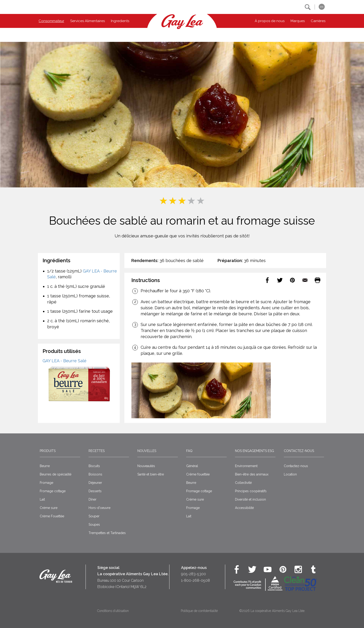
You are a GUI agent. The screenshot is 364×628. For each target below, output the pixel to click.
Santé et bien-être (151, 474)
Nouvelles (147, 451)
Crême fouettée (198, 474)
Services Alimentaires (88, 21)
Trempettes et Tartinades (107, 533)
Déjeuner (95, 483)
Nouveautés (146, 466)
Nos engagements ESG (255, 451)
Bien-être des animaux (252, 474)
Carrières (318, 21)
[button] (308, 7)
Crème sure (49, 508)
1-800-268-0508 (195, 580)
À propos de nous (270, 21)
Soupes (94, 525)
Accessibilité (244, 508)
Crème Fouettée (52, 516)
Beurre (45, 466)
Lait (42, 499)
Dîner (93, 499)
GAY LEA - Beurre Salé (65, 361)
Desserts (95, 491)
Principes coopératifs (251, 491)
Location (290, 474)
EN (322, 7)
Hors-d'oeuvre (99, 508)
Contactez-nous (299, 451)
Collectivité (243, 483)
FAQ (189, 451)
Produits (48, 451)
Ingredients (120, 21)
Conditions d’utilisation (113, 611)
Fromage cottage (53, 491)
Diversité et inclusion (250, 499)
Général (192, 466)
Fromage (46, 483)
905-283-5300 (194, 574)
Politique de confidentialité (199, 611)
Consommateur (51, 21)
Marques (298, 21)
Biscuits (94, 466)
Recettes (97, 451)
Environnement (246, 466)
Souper (94, 516)
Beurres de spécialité (56, 474)
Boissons (95, 474)
